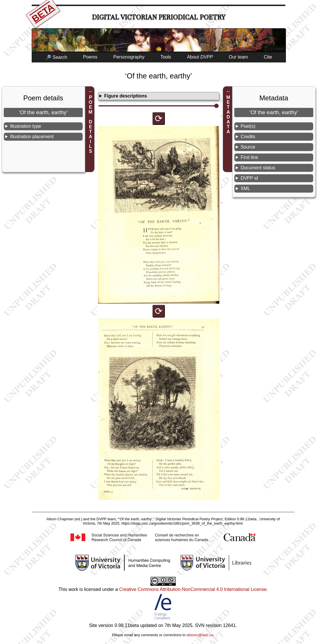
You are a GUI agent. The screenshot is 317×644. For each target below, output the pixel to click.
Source (248, 147)
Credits (248, 137)
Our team (238, 57)
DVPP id (249, 178)
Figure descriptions (125, 96)
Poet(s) (248, 126)
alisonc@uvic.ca (200, 635)
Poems (90, 57)
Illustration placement (32, 137)
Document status (258, 168)
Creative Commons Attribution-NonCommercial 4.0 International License (193, 589)
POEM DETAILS (91, 124)
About (200, 57)
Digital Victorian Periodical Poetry (159, 17)
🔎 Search (56, 57)
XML (245, 188)
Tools (166, 57)
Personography (129, 57)
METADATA (228, 114)
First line (249, 157)
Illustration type (26, 126)
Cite (268, 57)
